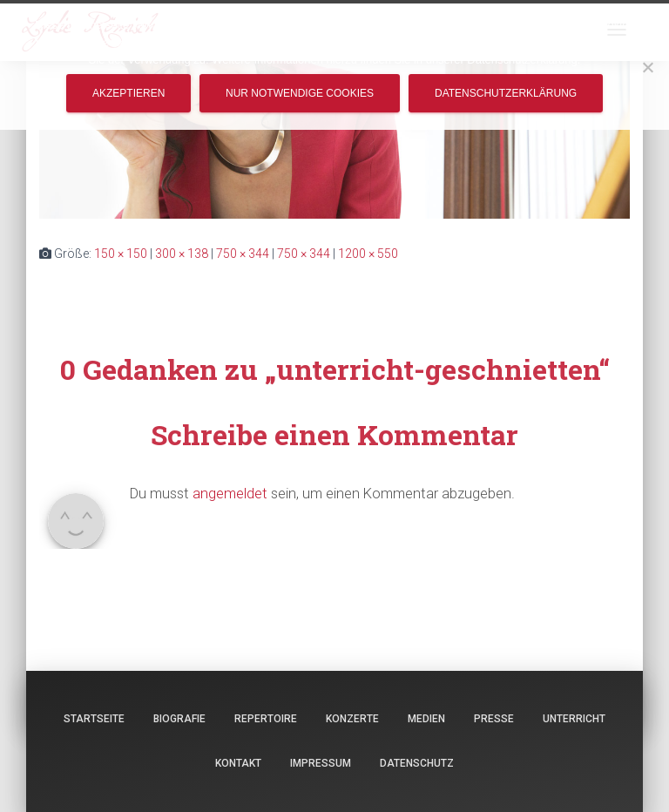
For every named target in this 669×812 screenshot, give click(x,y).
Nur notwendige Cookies (300, 93)
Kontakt (238, 763)
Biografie (179, 719)
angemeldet (230, 493)
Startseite (94, 719)
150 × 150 (121, 254)
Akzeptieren (128, 93)
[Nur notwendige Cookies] (647, 67)
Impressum (321, 763)
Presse (494, 719)
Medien (426, 719)
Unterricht (574, 719)
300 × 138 (182, 254)
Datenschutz (417, 763)
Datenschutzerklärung (506, 93)
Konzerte (352, 719)
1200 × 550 (368, 254)
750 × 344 (243, 254)
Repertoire (266, 719)
